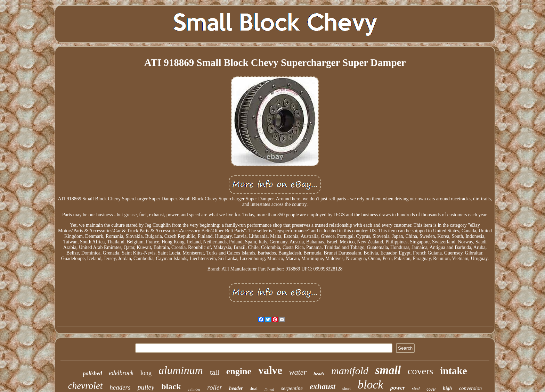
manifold (350, 371)
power (398, 388)
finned (269, 389)
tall (215, 372)
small (388, 370)
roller (215, 387)
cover (431, 389)
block (371, 385)
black (171, 386)
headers (120, 387)
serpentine (292, 388)
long (146, 373)
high (447, 388)
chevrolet (85, 386)
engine (239, 371)
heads (319, 374)
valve (270, 370)
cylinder (194, 389)
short (347, 389)
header (236, 388)
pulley (146, 387)
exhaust (323, 387)
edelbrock (121, 373)
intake (453, 371)
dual (254, 388)
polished (92, 373)
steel (416, 389)
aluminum (181, 370)
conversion (470, 388)
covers (420, 371)
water (298, 372)
